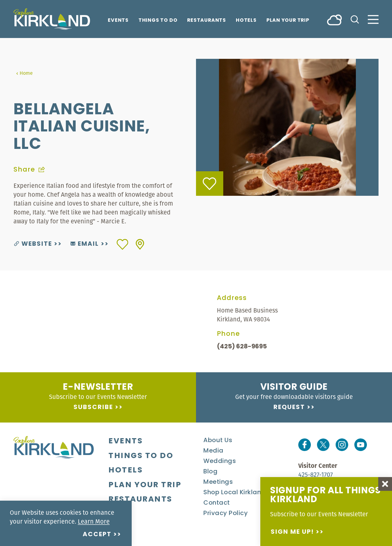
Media (213, 451)
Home (24, 73)
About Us (218, 441)
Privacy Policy (226, 514)
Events (118, 21)
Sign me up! (292, 532)
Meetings (218, 482)
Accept (97, 535)
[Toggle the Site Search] (355, 19)
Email (85, 244)
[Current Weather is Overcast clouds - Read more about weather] (334, 19)
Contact (217, 503)
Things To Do (158, 21)
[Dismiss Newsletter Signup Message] (385, 484)
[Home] (52, 19)
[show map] (140, 244)
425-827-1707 (316, 474)
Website (33, 244)
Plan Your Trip (288, 21)
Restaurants (207, 21)
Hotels (246, 21)
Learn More (94, 521)
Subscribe (93, 408)
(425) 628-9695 (242, 347)
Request (289, 408)
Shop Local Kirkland (234, 493)
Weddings (220, 461)
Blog (210, 472)
